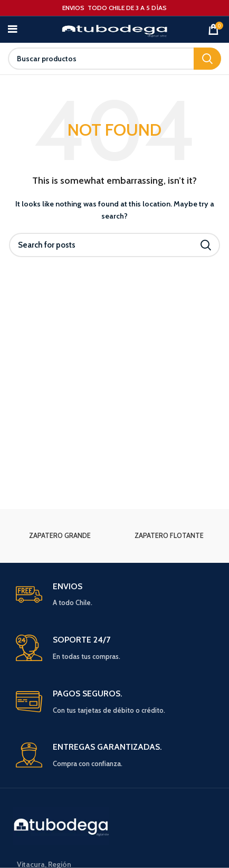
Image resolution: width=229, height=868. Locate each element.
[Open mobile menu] (12, 30)
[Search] (114, 59)
